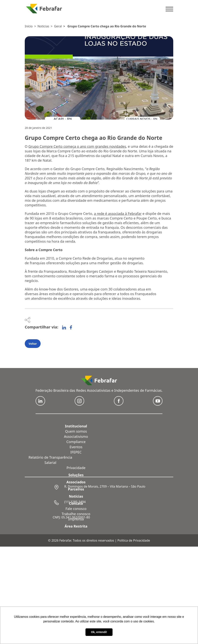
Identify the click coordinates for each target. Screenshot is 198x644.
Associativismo (76, 436)
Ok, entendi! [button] (99, 632)
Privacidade (76, 468)
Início (29, 26)
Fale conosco (76, 509)
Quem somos (76, 431)
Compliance (76, 442)
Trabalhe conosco (76, 514)
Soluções (76, 475)
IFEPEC (76, 452)
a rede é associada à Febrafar (118, 214)
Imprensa (76, 519)
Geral (58, 26)
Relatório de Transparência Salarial (50, 460)
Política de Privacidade (134, 540)
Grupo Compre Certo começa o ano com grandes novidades (77, 146)
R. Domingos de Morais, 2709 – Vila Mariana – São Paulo (105, 486)
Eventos (76, 447)
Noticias (43, 26)
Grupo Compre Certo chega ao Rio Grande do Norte (107, 26)
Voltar (33, 344)
